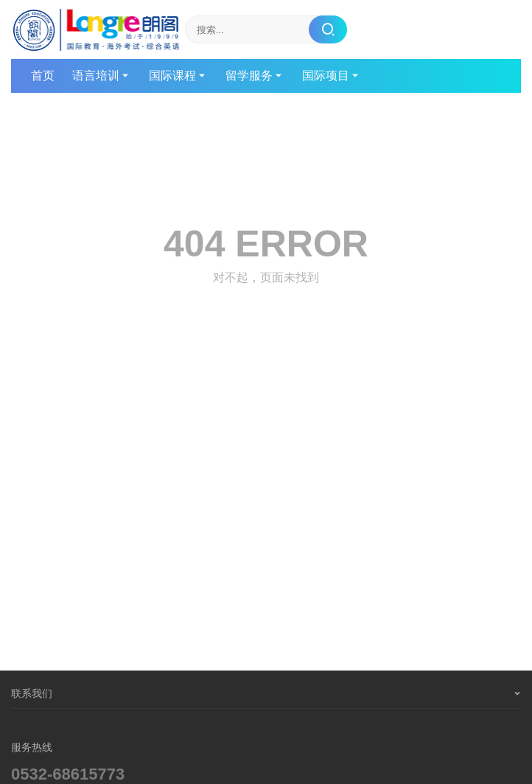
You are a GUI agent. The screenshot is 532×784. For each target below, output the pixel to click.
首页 (43, 76)
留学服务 (249, 76)
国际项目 (326, 76)
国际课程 (172, 76)
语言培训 (96, 76)
